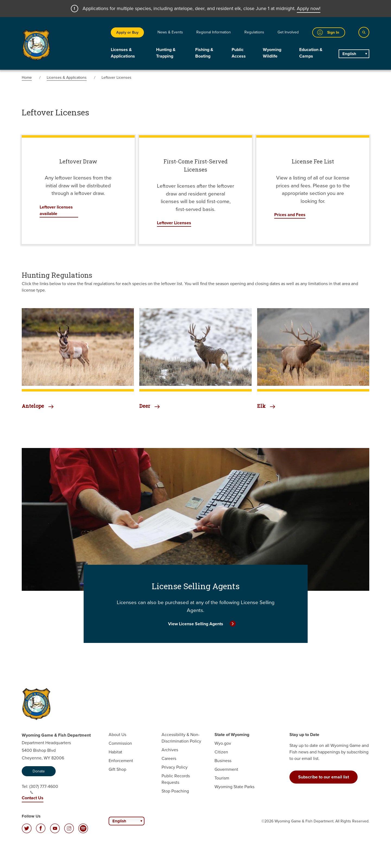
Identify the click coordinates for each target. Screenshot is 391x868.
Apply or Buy (127, 32)
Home (27, 78)
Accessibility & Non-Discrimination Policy (181, 738)
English (349, 54)
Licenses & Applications (123, 53)
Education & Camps (311, 53)
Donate (39, 771)
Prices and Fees (290, 215)
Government (226, 769)
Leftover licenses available (56, 210)
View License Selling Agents (196, 624)
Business (223, 761)
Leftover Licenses (174, 223)
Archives (170, 750)
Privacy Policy (175, 767)
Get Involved (288, 32)
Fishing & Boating (204, 53)
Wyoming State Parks (234, 787)
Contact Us (33, 798)
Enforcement (121, 761)
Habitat (115, 752)
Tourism (222, 778)
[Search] (364, 32)
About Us (117, 735)
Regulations (254, 32)
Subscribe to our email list (324, 777)
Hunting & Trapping (166, 53)
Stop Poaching (175, 791)
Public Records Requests (176, 779)
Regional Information (214, 32)
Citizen (221, 752)
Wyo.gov (223, 743)
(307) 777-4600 (44, 789)
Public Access (239, 53)
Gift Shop (117, 769)
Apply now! (309, 8)
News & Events (170, 32)
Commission (120, 743)
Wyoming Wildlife (272, 53)
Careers (169, 758)
